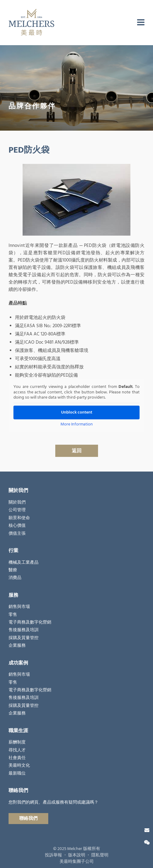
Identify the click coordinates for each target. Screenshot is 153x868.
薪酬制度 (17, 742)
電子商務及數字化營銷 (30, 622)
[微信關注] (147, 843)
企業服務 (17, 646)
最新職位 (17, 773)
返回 (77, 451)
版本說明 (77, 855)
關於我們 (17, 502)
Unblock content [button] (77, 412)
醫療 (13, 570)
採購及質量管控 (24, 638)
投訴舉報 (53, 855)
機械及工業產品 (24, 562)
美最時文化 (19, 765)
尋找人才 (17, 750)
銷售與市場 (19, 607)
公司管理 (17, 510)
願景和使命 (19, 518)
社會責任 (17, 758)
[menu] (141, 23)
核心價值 (17, 526)
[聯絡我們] (147, 830)
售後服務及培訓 (24, 630)
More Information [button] (77, 425)
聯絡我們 (28, 818)
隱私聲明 (100, 855)
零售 (13, 615)
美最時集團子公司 (77, 862)
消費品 (15, 578)
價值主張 (17, 533)
